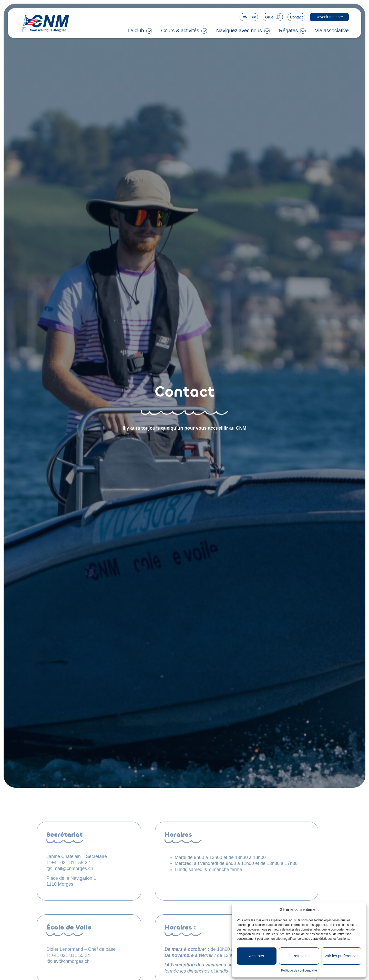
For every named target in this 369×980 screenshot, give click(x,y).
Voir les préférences (341, 956)
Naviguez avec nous (239, 31)
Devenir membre (329, 17)
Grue (269, 17)
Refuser (299, 956)
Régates (289, 31)
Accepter (257, 956)
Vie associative (332, 31)
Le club (136, 31)
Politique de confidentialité (299, 971)
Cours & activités (180, 31)
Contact (296, 17)
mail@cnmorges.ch (73, 868)
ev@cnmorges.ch (71, 961)
